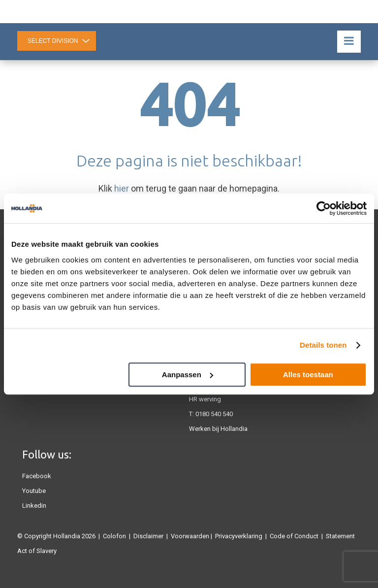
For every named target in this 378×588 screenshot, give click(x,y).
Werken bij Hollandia (218, 429)
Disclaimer (148, 536)
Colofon (114, 536)
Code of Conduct (294, 536)
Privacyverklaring (239, 536)
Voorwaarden (190, 536)
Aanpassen (188, 375)
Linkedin (34, 506)
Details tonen (323, 345)
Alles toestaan (308, 375)
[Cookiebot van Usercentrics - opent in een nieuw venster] (324, 208)
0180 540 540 (214, 414)
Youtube (34, 491)
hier (122, 188)
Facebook (37, 476)
